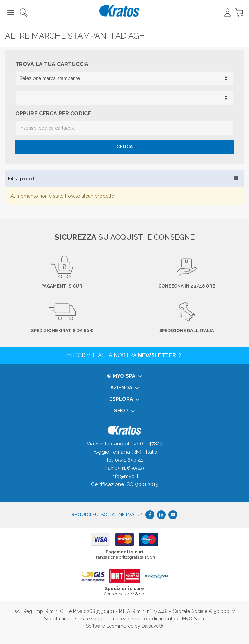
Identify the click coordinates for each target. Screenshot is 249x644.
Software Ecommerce (110, 626)
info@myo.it (124, 476)
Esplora (124, 399)
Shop (125, 411)
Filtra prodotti (22, 179)
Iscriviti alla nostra (124, 355)
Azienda (125, 388)
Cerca (124, 147)
